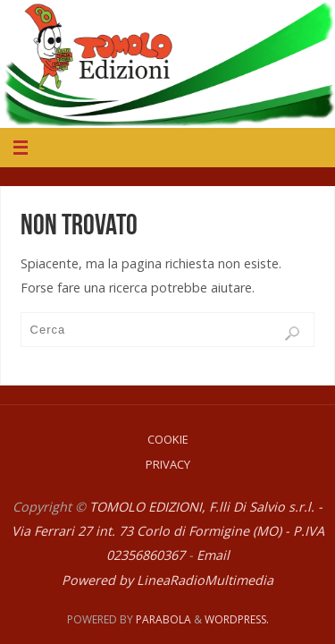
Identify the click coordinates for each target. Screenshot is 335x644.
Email (213, 555)
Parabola (163, 619)
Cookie (168, 439)
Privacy (168, 464)
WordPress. (237, 619)
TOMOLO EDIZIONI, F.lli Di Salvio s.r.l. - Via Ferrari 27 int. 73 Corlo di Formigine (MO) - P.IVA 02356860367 (168, 531)
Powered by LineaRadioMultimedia (167, 580)
